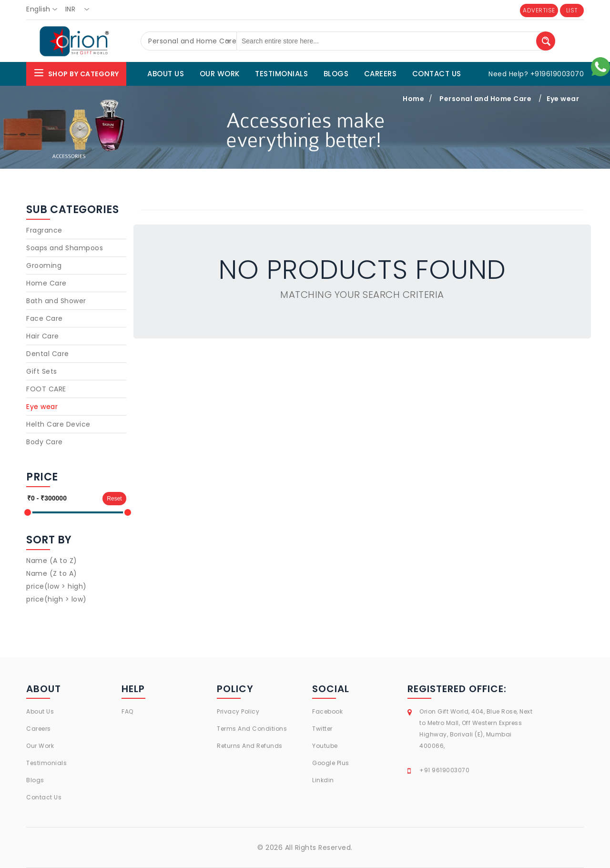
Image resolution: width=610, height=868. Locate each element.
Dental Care (48, 354)
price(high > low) (56, 599)
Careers (39, 729)
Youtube (325, 746)
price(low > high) (56, 586)
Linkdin (323, 780)
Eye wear (563, 99)
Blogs (35, 780)
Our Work (40, 746)
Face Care (45, 318)
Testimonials (46, 763)
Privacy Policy (238, 711)
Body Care (45, 442)
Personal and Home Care (485, 99)
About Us (40, 711)
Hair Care (43, 336)
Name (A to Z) (52, 561)
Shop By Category (76, 73)
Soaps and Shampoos (65, 248)
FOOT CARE (46, 389)
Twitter (322, 729)
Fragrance (44, 230)
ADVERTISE (539, 10)
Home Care (46, 283)
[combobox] (45, 10)
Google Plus (331, 763)
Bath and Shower (56, 301)
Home (413, 99)
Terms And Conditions (252, 729)
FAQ (127, 711)
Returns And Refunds (250, 746)
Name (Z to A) (52, 573)
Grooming (44, 266)
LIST (572, 10)
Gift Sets (42, 371)
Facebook (327, 711)
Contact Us (44, 797)
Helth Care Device (58, 424)
